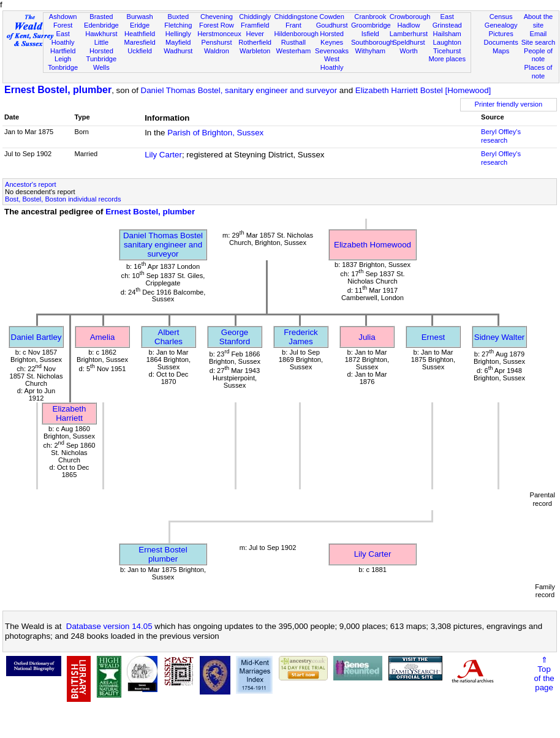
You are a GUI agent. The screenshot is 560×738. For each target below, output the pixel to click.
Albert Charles (168, 337)
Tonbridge (63, 67)
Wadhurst (178, 51)
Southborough (373, 42)
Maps (501, 51)
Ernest (433, 337)
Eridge (140, 25)
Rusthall (293, 42)
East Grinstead (447, 21)
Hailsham (447, 34)
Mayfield (178, 42)
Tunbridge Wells (102, 63)
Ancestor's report (31, 184)
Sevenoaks (332, 51)
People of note (538, 55)
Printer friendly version (509, 104)
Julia (367, 337)
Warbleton (255, 51)
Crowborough (410, 17)
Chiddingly (255, 17)
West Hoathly (332, 63)
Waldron (217, 51)
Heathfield (140, 34)
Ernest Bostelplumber (163, 554)
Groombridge (371, 25)
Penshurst (216, 42)
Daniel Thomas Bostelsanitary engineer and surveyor (163, 245)
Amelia (103, 337)
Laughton (447, 42)
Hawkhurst (101, 34)
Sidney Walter (499, 337)
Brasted (101, 17)
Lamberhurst (409, 34)
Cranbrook (370, 17)
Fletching (178, 25)
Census (501, 17)
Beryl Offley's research (501, 136)
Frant (293, 25)
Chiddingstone (296, 17)
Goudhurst (332, 25)
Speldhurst (408, 42)
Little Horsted (101, 47)
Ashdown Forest (63, 21)
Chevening (217, 17)
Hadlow (408, 25)
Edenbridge (101, 25)
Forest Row (217, 25)
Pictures (501, 34)
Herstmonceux (219, 34)
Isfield (370, 34)
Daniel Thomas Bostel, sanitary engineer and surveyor (239, 90)
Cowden (332, 17)
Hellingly (178, 34)
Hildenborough (297, 34)
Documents (501, 42)
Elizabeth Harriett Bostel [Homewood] (423, 90)
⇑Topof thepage (544, 674)
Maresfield (139, 42)
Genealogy (501, 25)
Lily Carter (163, 155)
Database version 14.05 (109, 626)
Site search (539, 42)
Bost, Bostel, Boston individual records (63, 199)
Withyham (370, 51)
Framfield (255, 25)
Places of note (539, 72)
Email (539, 34)
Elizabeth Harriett (70, 413)
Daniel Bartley (36, 337)
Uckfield (140, 51)
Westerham (294, 51)
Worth (408, 51)
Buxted (178, 17)
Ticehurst (447, 51)
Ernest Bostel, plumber (58, 90)
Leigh (63, 59)
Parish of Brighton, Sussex (215, 133)
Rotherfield (255, 42)
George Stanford (235, 337)
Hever (255, 34)
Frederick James (301, 337)
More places (447, 59)
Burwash (139, 17)
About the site (539, 21)
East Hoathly (63, 38)
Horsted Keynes (332, 38)
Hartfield (63, 51)
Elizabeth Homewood (373, 245)
